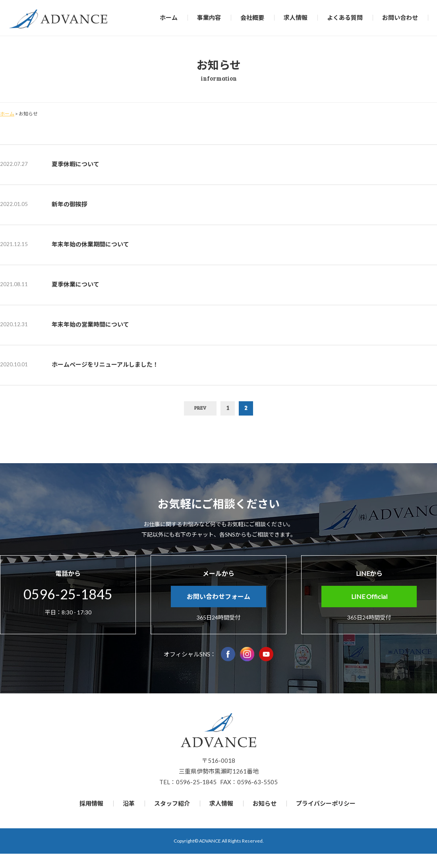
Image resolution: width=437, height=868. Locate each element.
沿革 (129, 803)
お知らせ (265, 803)
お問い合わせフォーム (218, 596)
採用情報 (91, 803)
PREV (200, 408)
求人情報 (296, 17)
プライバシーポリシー (326, 803)
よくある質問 (345, 17)
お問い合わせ (400, 17)
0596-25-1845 (68, 594)
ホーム (169, 17)
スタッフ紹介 (172, 803)
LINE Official (369, 596)
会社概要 (252, 17)
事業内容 (209, 17)
